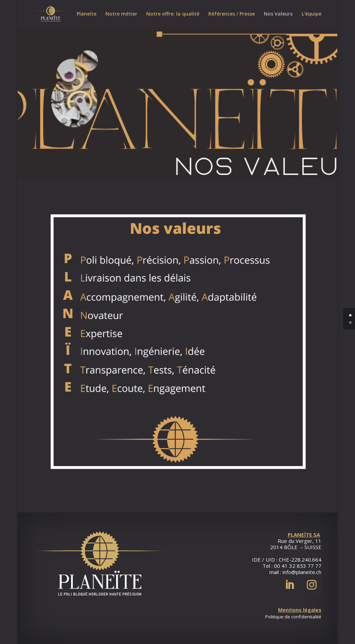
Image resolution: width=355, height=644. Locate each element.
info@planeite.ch (302, 572)
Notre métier (121, 14)
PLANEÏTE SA (304, 535)
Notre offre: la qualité (173, 14)
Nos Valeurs (278, 14)
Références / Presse (232, 14)
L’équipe (311, 14)
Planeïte (86, 14)
